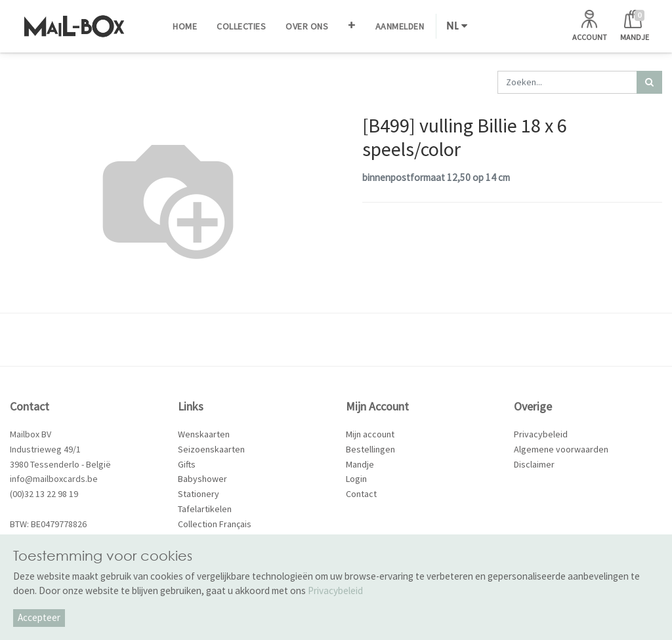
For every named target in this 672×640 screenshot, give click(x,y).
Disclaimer (534, 464)
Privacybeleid (541, 434)
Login (356, 479)
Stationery (199, 494)
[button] (352, 26)
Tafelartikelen (205, 509)
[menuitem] (185, 26)
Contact (361, 494)
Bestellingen (370, 449)
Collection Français (215, 524)
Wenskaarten (204, 434)
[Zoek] (649, 82)
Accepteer (39, 617)
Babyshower (202, 479)
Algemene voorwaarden (561, 449)
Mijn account (370, 434)
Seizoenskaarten (211, 449)
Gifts (187, 464)
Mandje (360, 464)
